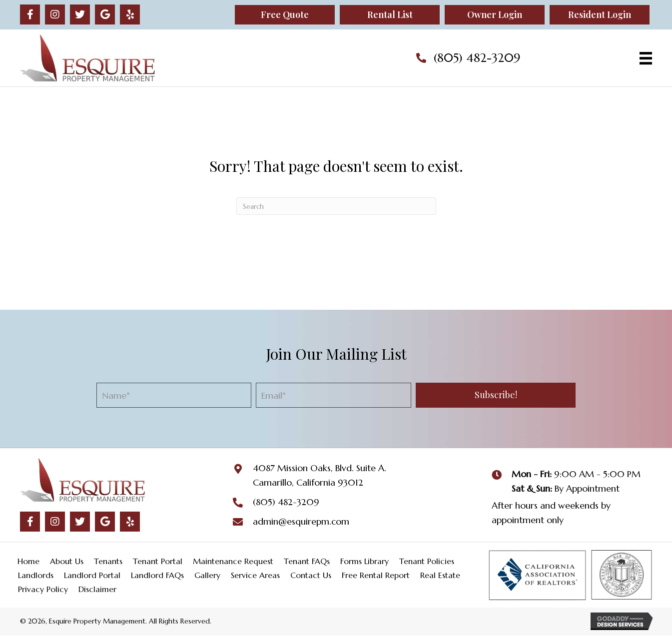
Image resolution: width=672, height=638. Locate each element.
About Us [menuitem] (67, 561)
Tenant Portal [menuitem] (158, 561)
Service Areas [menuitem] (255, 575)
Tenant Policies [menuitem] (427, 561)
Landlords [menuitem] (36, 575)
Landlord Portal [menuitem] (92, 575)
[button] (30, 14)
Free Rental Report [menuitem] (376, 575)
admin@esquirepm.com (301, 521)
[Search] (336, 206)
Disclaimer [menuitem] (97, 589)
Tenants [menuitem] (108, 561)
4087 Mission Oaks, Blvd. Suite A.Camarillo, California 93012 (320, 475)
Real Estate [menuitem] (440, 575)
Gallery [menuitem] (207, 575)
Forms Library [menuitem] (364, 561)
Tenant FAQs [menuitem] (307, 561)
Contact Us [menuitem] (311, 575)
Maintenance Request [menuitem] (233, 561)
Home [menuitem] (28, 561)
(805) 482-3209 (477, 58)
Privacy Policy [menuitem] (43, 589)
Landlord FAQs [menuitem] (157, 575)
